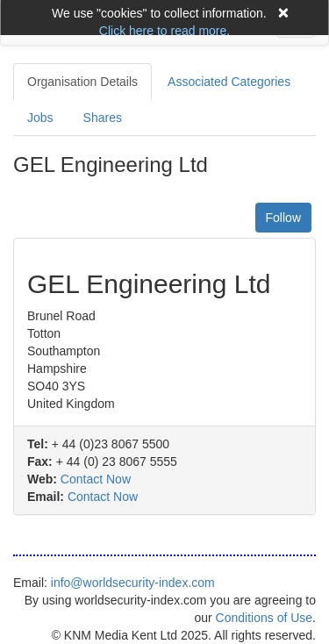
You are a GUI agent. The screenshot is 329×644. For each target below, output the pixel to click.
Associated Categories (229, 82)
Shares (103, 118)
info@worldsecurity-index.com (133, 583)
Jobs (40, 118)
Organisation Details (82, 82)
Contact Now (96, 479)
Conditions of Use (265, 618)
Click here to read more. (164, 31)
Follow (283, 218)
